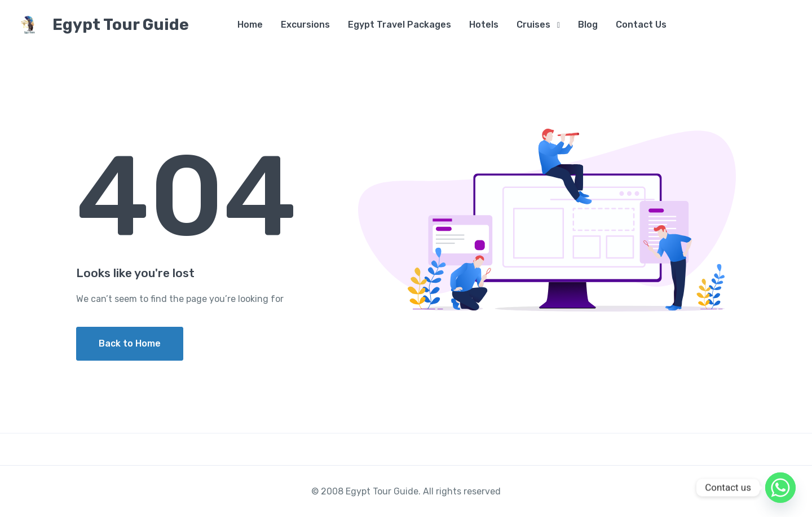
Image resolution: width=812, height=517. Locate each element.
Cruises (533, 25)
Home (250, 25)
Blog (588, 25)
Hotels (484, 25)
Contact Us (641, 25)
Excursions (305, 25)
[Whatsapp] (780, 488)
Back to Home (130, 343)
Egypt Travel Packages (400, 25)
